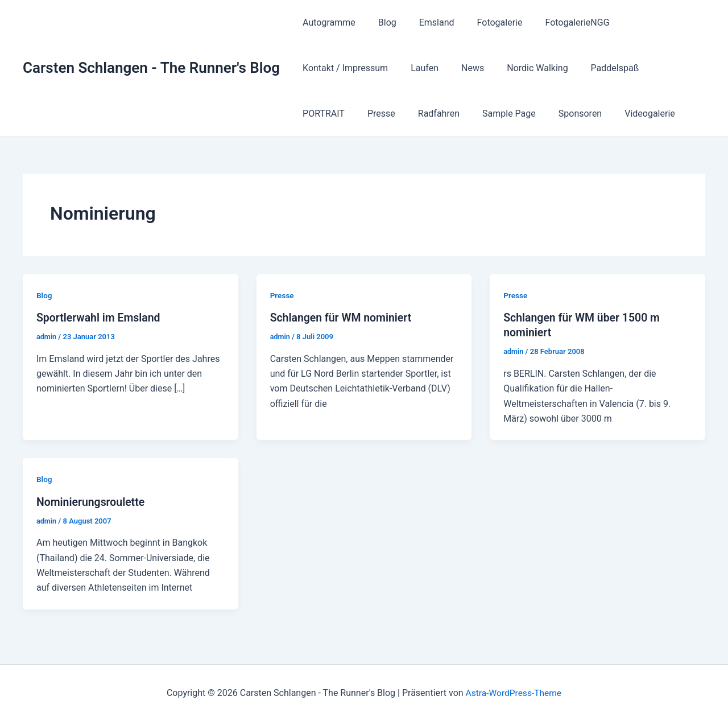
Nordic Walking (418, 68)
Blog (380, 22)
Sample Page (327, 114)
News (358, 68)
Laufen (314, 68)
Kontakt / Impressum (650, 22)
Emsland (425, 22)
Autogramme (327, 22)
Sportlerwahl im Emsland (100, 318)
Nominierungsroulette (92, 501)
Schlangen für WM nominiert (343, 318)
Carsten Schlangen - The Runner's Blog (151, 68)
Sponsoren (394, 114)
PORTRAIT (554, 68)
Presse (607, 68)
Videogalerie (459, 114)
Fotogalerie (484, 22)
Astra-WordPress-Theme (514, 692)
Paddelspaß (491, 68)
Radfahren (660, 68)
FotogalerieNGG (557, 22)
